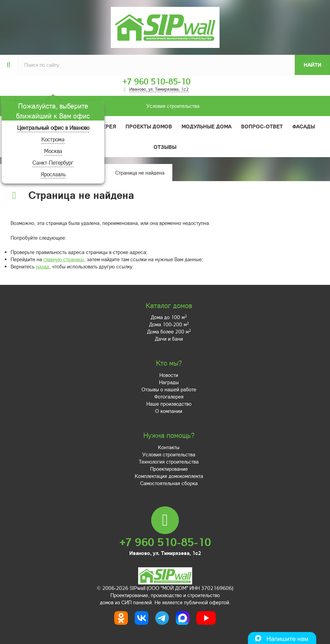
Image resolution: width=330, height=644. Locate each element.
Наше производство (169, 404)
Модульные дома (207, 126)
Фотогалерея (169, 396)
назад (43, 266)
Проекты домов (149, 126)
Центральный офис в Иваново (53, 128)
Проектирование (169, 469)
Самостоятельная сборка (169, 483)
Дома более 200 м (169, 331)
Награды (169, 382)
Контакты (169, 447)
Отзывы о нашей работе (169, 389)
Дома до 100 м (169, 317)
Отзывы (165, 147)
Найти (313, 65)
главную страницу (64, 259)
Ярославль (53, 174)
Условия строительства (108, 106)
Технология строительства (169, 462)
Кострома (53, 139)
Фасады (304, 126)
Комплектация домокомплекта (169, 476)
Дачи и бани (169, 339)
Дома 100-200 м (169, 324)
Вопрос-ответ (262, 126)
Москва (53, 151)
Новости (169, 375)
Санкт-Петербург (53, 162)
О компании (169, 411)
